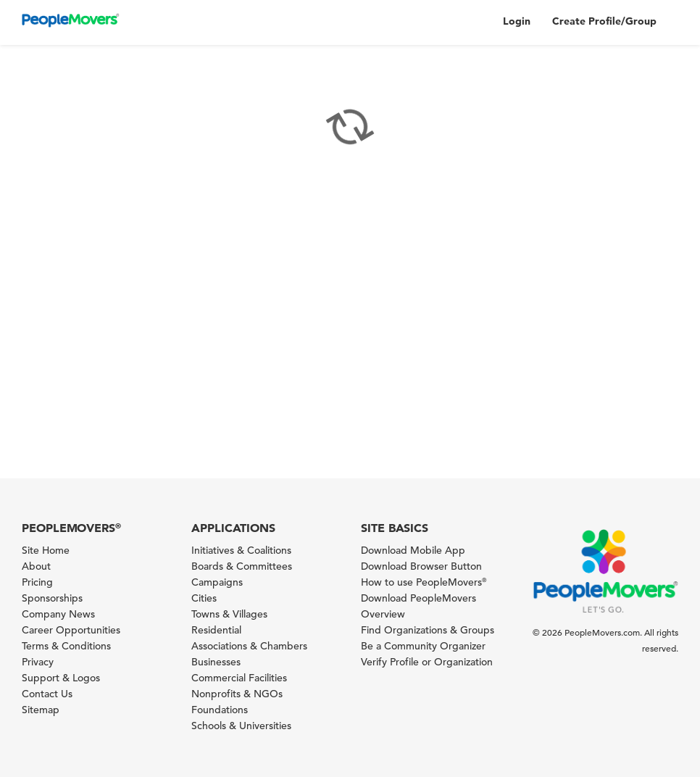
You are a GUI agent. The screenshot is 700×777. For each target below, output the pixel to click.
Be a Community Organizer (423, 646)
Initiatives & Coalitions (241, 550)
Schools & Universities (241, 726)
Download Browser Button (421, 566)
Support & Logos (61, 678)
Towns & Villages (229, 614)
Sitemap (41, 710)
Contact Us (47, 694)
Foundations (220, 710)
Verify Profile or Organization (427, 662)
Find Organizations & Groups (428, 630)
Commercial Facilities (239, 678)
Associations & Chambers (249, 646)
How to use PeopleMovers (424, 582)
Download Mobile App (413, 550)
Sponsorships (52, 598)
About (36, 566)
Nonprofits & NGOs (237, 694)
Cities (204, 598)
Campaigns (217, 582)
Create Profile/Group (604, 21)
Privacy (38, 662)
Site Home (46, 550)
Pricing (37, 582)
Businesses (216, 662)
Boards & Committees (242, 566)
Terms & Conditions (66, 646)
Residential (216, 630)
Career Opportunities (71, 630)
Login (517, 21)
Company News (58, 614)
